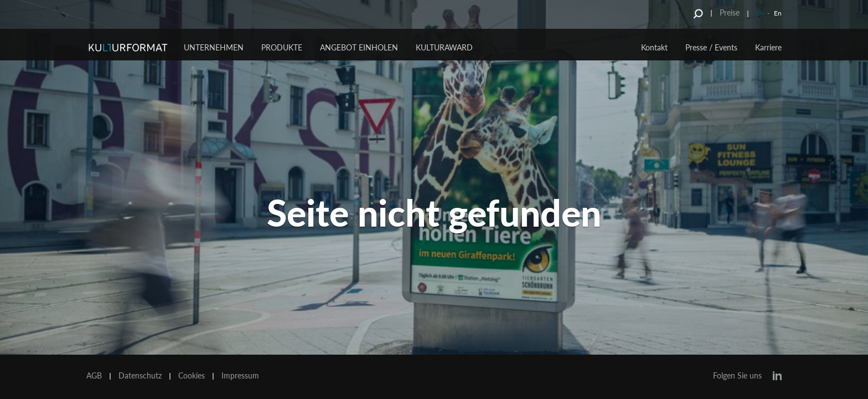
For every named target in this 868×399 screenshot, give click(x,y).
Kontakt (654, 47)
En (778, 13)
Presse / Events (711, 47)
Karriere (768, 47)
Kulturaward (444, 47)
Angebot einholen (359, 47)
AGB (94, 376)
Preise (730, 12)
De (760, 13)
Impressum (240, 376)
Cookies (192, 376)
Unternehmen (214, 47)
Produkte (282, 47)
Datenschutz (140, 376)
